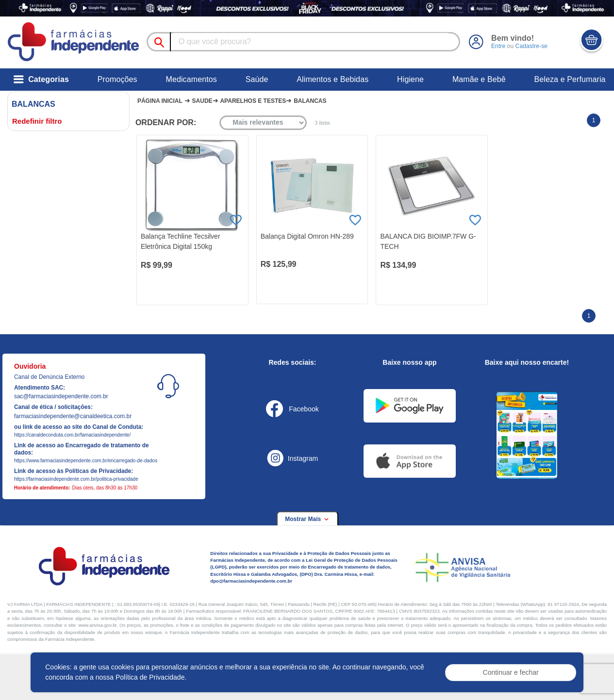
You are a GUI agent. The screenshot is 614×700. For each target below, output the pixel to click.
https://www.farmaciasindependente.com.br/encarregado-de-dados (86, 461)
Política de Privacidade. (151, 677)
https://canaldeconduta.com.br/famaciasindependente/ (72, 435)
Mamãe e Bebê (479, 79)
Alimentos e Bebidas (332, 79)
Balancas (310, 101)
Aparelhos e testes (253, 101)
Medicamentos (191, 79)
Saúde (257, 79)
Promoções (117, 79)
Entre (498, 46)
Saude (202, 101)
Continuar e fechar (511, 672)
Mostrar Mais (307, 519)
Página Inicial (160, 101)
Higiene (410, 79)
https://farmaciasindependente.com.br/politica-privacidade (76, 479)
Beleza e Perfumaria (570, 79)
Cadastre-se (531, 46)
